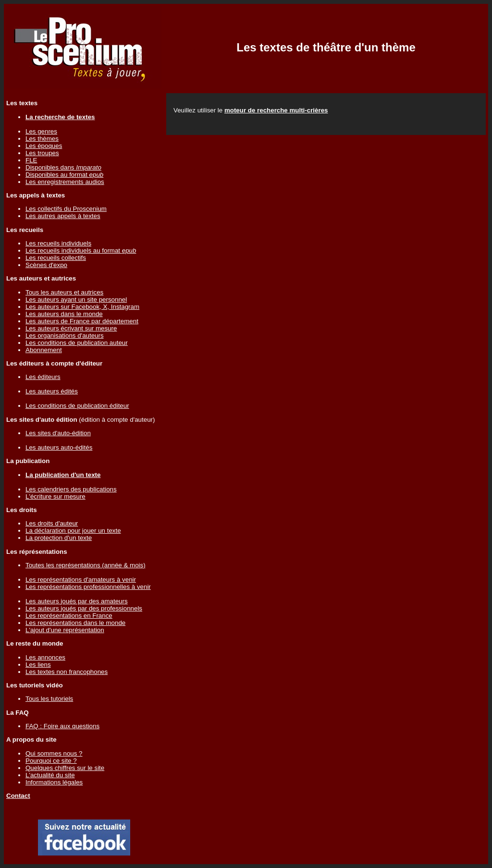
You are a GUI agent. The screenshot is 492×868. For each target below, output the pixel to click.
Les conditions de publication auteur (77, 343)
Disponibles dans (63, 167)
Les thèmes (42, 139)
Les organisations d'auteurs (65, 336)
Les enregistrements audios (65, 182)
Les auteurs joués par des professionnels (84, 608)
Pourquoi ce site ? (51, 761)
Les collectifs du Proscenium (66, 209)
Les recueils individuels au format (81, 251)
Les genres (41, 131)
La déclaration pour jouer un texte (73, 531)
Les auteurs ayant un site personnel (76, 300)
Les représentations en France (69, 616)
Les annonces (45, 657)
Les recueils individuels (58, 243)
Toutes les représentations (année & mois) (86, 565)
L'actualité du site (50, 775)
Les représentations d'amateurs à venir (81, 580)
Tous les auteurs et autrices (64, 292)
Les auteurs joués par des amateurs (77, 601)
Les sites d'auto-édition (58, 433)
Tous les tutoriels (49, 699)
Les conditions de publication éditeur (77, 406)
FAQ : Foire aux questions (62, 726)
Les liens (38, 665)
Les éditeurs (43, 377)
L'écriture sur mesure (55, 496)
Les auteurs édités (52, 391)
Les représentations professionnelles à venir (88, 587)
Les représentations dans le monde (75, 623)
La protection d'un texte (59, 538)
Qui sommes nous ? (54, 753)
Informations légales (54, 782)
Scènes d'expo (46, 265)
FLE (31, 160)
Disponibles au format (64, 175)
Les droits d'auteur (52, 523)
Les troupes (42, 153)
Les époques (44, 146)
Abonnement (44, 350)
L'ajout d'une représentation (65, 630)
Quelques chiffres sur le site (65, 768)
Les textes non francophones (67, 672)
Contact (18, 796)
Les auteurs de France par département (82, 321)
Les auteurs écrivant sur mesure (71, 328)
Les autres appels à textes (63, 216)
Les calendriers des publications (71, 489)
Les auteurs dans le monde (64, 314)
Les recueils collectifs (56, 258)
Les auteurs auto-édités (59, 447)
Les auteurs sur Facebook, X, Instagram (82, 307)
